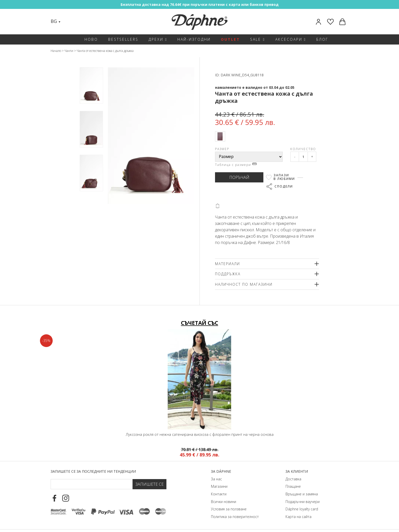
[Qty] (303, 157)
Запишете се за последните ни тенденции (93, 471)
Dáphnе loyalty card (302, 509)
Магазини (219, 486)
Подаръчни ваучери (303, 502)
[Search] (69, 22)
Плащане (293, 486)
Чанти (69, 51)
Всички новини (224, 502)
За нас (216, 479)
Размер (222, 149)
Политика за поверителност (235, 517)
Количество (303, 149)
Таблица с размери (236, 165)
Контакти (219, 494)
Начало (56, 51)
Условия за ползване (229, 509)
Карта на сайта (298, 517)
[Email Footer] (92, 484)
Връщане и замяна (302, 494)
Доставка (293, 479)
